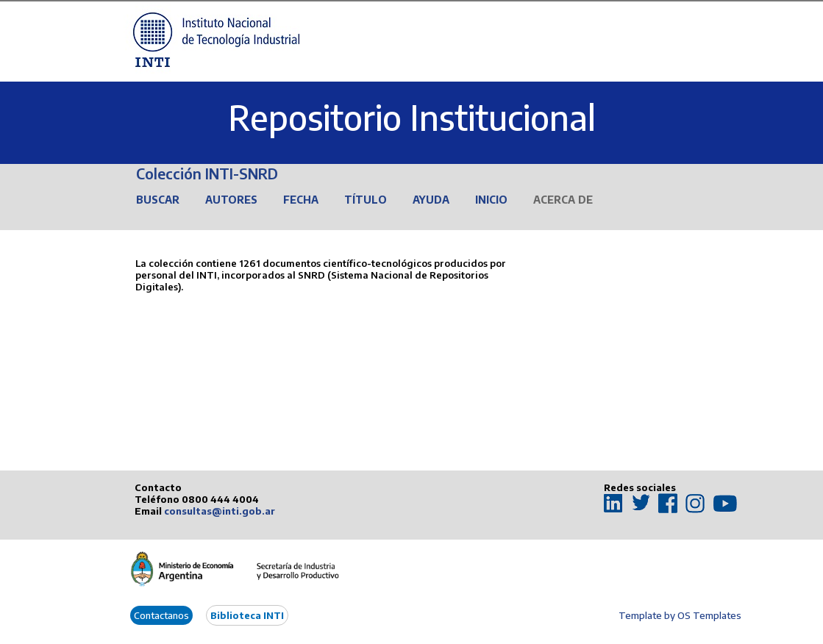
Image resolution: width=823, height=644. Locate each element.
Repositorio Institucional (412, 117)
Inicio (491, 200)
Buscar (158, 200)
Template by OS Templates (680, 615)
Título (366, 200)
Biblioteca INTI (247, 615)
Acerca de (563, 200)
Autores (231, 200)
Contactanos (161, 615)
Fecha (301, 200)
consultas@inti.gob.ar (220, 511)
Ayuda (431, 200)
